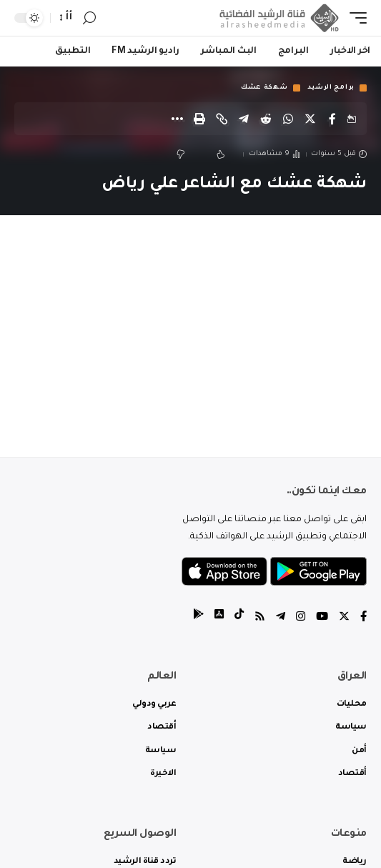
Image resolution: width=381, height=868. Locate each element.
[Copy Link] (222, 119)
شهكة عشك (264, 88)
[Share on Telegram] (244, 119)
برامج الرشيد (331, 88)
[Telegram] (281, 618)
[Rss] (260, 618)
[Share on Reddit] (266, 119)
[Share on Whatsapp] (288, 119)
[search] (89, 18)
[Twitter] (344, 618)
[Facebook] (363, 618)
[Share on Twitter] (310, 119)
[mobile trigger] (355, 18)
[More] (177, 119)
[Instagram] (301, 618)
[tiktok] (239, 618)
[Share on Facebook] (332, 119)
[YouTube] (322, 618)
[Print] (199, 119)
